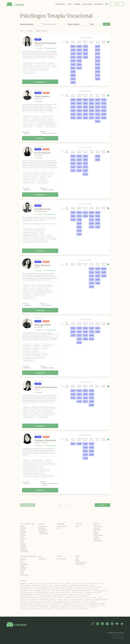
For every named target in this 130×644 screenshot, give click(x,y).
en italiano (84, 587)
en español (63, 587)
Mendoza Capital (98, 535)
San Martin (96, 537)
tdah (82, 605)
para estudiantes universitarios (62, 601)
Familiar (88, 598)
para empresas (48, 601)
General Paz (42, 528)
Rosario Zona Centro (81, 562)
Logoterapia (73, 600)
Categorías (23, 581)
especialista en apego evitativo (61, 591)
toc (86, 607)
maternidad (89, 600)
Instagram (93, 624)
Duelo (51, 587)
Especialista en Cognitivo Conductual (44, 592)
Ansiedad (68, 583)
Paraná (77, 526)
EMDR (56, 587)
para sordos (85, 601)
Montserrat (23, 539)
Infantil (29, 600)
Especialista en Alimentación (74, 589)
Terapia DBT (24, 607)
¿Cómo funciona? (60, 4)
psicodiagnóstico (57, 603)
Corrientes (60, 524)
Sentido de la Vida (44, 605)
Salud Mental (33, 605)
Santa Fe (78, 556)
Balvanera (23, 528)
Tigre (22, 573)
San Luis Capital (61, 559)
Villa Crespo (24, 550)
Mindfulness (104, 600)
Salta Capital (42, 559)
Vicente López (24, 575)
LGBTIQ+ (66, 600)
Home (22, 31)
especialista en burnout (27, 592)
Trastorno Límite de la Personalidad (30, 609)
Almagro (23, 526)
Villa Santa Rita (24, 551)
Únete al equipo (87, 4)
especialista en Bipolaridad (99, 591)
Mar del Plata (24, 568)
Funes (77, 559)
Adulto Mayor (33, 583)
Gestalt (100, 598)
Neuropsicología (32, 601)
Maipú (95, 531)
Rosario (77, 560)
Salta (40, 556)
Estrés (59, 598)
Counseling (57, 585)
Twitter (122, 624)
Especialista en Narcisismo (43, 594)
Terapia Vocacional (66, 607)
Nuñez (22, 541)
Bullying (43, 585)
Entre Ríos (79, 524)
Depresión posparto (42, 587)
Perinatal (93, 601)
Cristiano (64, 585)
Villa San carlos (98, 541)
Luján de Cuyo (97, 530)
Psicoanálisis (38, 603)
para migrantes (76, 601)
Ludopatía (81, 600)
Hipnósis (23, 600)
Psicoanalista (47, 603)
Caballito (23, 535)
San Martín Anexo (43, 533)
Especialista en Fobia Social (93, 592)
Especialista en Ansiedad (91, 589)
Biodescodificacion (25, 585)
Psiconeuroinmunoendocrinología (96, 603)
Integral (41, 600)
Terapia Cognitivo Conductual (97, 605)
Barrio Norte (24, 531)
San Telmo (23, 548)
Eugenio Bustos (98, 526)
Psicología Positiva (80, 603)
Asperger (83, 583)
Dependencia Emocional (75, 585)
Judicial (47, 600)
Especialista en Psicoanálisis (83, 594)
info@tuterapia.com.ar (116, 633)
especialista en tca (59, 596)
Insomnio (35, 600)
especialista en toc (83, 596)
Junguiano (53, 600)
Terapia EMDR (44, 607)
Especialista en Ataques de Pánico (81, 591)
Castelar (23, 562)
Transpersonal (93, 607)
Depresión (93, 585)
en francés (70, 587)
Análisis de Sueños (52, 583)
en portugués (98, 587)
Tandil (22, 571)
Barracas (23, 530)
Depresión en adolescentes (28, 587)
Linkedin (97, 624)
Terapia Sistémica (54, 607)
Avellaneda (23, 559)
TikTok (107, 624)
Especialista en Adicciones (58, 589)
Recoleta (23, 544)
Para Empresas (99, 4)
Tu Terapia (15, 5)
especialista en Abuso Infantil (41, 589)
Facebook (102, 624)
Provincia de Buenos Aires (28, 556)
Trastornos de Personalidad (63, 609)
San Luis (59, 556)
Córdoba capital (43, 526)
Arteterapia (75, 583)
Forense (94, 598)
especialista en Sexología (45, 596)
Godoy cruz (97, 528)
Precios (70, 4)
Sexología (53, 605)
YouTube (117, 624)
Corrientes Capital (62, 526)
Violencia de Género (84, 609)
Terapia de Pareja (33, 607)
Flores (22, 537)
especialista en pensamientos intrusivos (63, 594)
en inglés (77, 587)
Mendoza (96, 524)
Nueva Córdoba (43, 530)
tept (86, 605)
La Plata (23, 566)
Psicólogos (77, 4)
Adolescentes (24, 583)
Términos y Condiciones (117, 636)
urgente (74, 609)
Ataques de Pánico (92, 583)
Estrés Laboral (67, 598)
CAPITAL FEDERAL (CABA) (27, 524)
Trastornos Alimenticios (47, 609)
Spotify (112, 624)
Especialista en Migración (27, 594)
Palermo (23, 542)
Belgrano (23, 533)
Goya (58, 528)
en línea (91, 587)
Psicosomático (24, 605)
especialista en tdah (71, 596)
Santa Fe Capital (80, 564)
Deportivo (85, 585)
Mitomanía (23, 601)
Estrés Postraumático (78, 598)
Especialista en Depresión (63, 592)
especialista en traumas (50, 598)
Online (40, 601)
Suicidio (60, 605)
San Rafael (97, 539)
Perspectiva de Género (26, 603)
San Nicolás (23, 546)
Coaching (50, 585)
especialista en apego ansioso (43, 591)
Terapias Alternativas (78, 607)
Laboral (59, 600)
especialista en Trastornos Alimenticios (31, 598)
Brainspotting (36, 585)
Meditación (97, 600)
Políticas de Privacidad (118, 638)
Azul (21, 560)
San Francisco (42, 531)
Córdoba (41, 524)
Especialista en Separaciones (28, 596)
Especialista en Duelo (78, 592)
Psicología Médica (68, 603)
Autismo (101, 583)
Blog (107, 4)
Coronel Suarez (24, 564)
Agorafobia (42, 583)
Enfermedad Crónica (26, 589)
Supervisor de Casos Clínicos (71, 605)
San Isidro (23, 569)
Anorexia (61, 583)
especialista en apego (26, 591)
